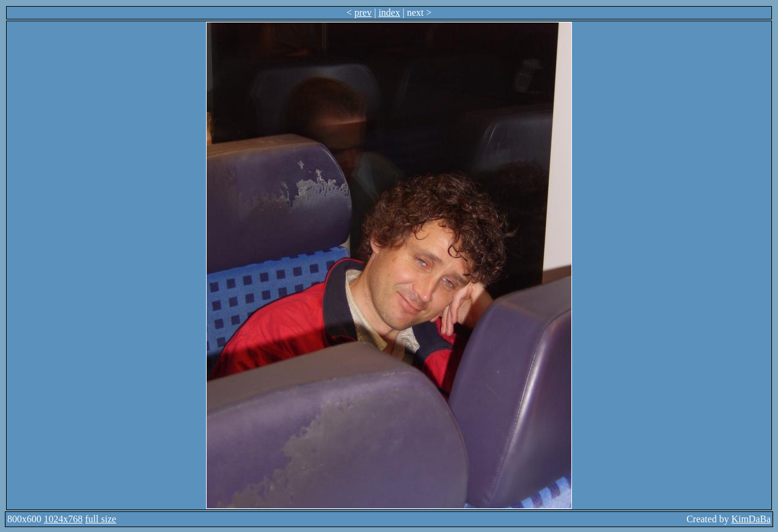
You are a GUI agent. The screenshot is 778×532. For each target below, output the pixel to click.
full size (101, 519)
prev (363, 12)
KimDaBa (751, 519)
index (390, 12)
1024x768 (63, 519)
